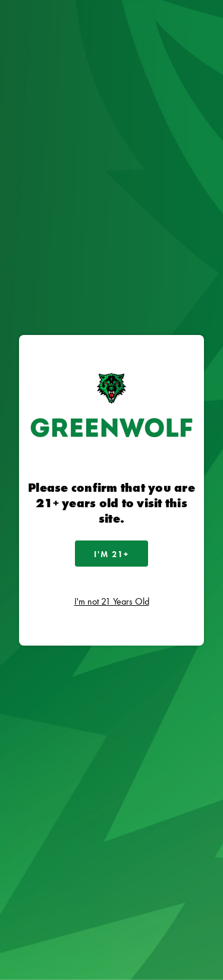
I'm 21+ (111, 554)
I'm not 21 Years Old (112, 601)
